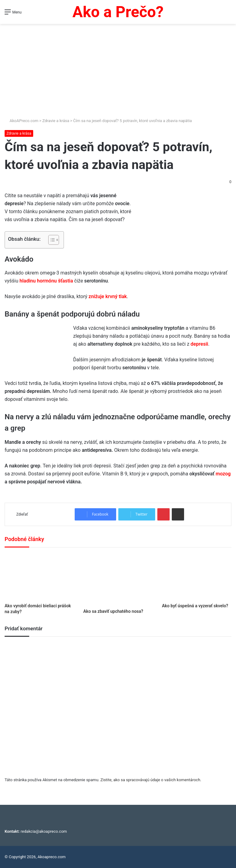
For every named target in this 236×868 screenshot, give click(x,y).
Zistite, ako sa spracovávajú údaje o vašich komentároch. (151, 780)
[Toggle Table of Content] (51, 240)
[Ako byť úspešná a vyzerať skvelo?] (197, 577)
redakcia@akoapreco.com (44, 831)
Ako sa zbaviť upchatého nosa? (113, 611)
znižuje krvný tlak (108, 296)
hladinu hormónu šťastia (46, 281)
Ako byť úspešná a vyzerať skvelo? (195, 606)
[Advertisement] (118, 71)
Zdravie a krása (56, 121)
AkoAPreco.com (22, 121)
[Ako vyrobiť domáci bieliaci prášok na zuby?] (39, 577)
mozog (223, 474)
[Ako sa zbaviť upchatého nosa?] (118, 580)
